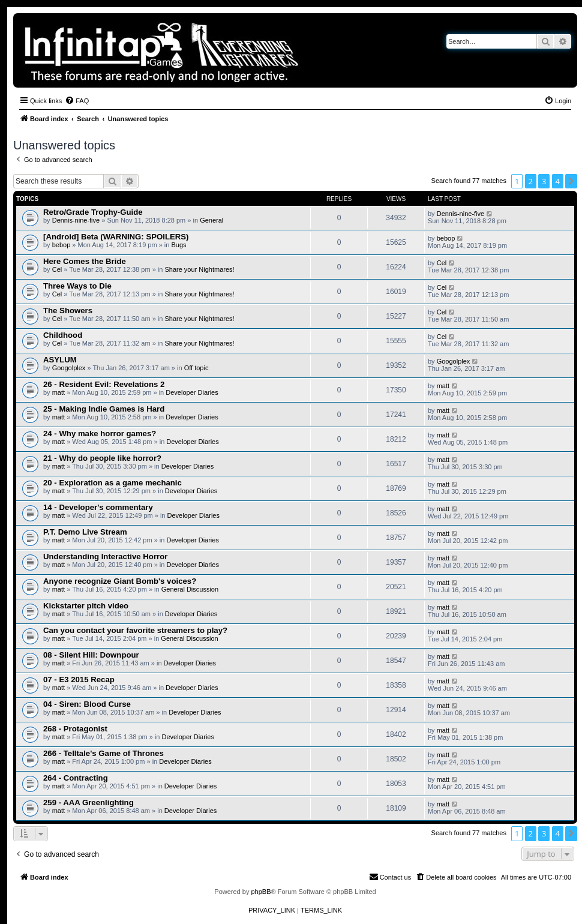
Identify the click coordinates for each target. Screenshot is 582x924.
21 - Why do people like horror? (102, 458)
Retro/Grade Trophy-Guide (93, 212)
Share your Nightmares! (199, 269)
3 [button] (544, 181)
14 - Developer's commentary (98, 507)
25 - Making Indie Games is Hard (104, 409)
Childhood (63, 335)
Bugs (178, 245)
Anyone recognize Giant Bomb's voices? (120, 581)
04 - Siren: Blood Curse (87, 704)
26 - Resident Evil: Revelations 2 (104, 384)
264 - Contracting (76, 778)
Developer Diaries (192, 392)
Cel (57, 269)
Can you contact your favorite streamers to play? (135, 630)
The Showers (68, 310)
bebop (61, 245)
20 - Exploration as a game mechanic (112, 483)
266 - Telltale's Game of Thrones (103, 753)
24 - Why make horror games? (100, 433)
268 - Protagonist (75, 729)
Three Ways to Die (77, 286)
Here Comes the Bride (85, 261)
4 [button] (558, 181)
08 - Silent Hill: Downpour (91, 655)
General (211, 220)
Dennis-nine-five (76, 220)
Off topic (196, 368)
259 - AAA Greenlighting (88, 802)
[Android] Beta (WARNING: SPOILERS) (116, 237)
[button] (571, 181)
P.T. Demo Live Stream (85, 532)
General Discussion (190, 589)
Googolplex (69, 368)
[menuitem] (77, 101)
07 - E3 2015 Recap (79, 679)
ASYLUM (60, 360)
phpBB (261, 892)
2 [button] (531, 181)
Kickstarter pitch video (86, 606)
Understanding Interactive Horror (105, 556)
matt (58, 392)
